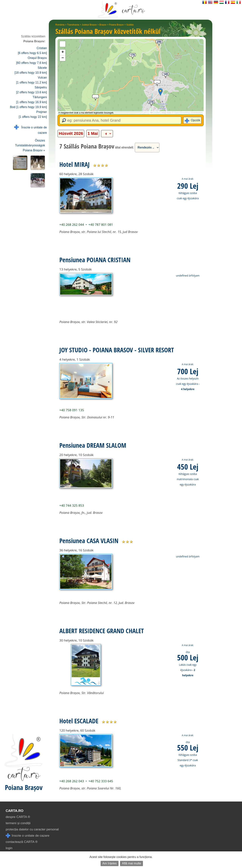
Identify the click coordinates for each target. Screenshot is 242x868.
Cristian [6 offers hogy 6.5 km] (32, 51)
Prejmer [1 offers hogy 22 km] (33, 114)
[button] (160, 92)
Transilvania (73, 25)
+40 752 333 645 (101, 781)
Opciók (195, 120)
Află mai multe (131, 863)
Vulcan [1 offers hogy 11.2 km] (32, 80)
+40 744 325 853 (72, 505)
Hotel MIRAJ (74, 164)
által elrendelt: (124, 147)
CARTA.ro (15, 811)
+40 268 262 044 (72, 225)
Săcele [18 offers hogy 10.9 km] (31, 70)
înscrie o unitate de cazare (28, 836)
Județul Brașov (89, 25)
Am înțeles (110, 863)
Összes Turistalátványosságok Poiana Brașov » (30, 145)
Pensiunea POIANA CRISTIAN (95, 260)
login (9, 848)
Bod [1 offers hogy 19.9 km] (28, 107)
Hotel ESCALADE (79, 721)
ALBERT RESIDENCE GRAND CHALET (102, 631)
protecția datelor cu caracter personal (32, 829)
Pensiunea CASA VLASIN (89, 541)
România (60, 25)
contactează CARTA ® (22, 842)
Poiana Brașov (116, 25)
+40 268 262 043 (72, 781)
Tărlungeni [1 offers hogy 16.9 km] (32, 100)
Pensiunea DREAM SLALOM (93, 445)
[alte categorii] (107, 134)
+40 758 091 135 (72, 410)
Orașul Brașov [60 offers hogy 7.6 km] (32, 60)
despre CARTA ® (18, 817)
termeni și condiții (18, 823)
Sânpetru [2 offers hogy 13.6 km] (32, 90)
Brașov (103, 25)
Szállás (130, 25)
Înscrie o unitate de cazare (31, 130)
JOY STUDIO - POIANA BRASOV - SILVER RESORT (117, 350)
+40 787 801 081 (101, 225)
